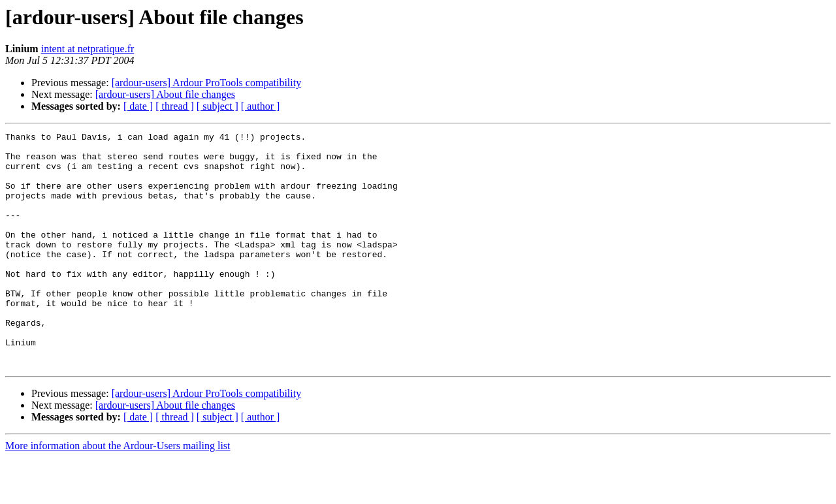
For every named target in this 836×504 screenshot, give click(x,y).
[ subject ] (217, 106)
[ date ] (138, 106)
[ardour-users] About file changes (165, 94)
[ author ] (261, 106)
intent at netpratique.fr (88, 49)
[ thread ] (175, 106)
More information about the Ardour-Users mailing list (118, 493)
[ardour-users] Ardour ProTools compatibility (207, 83)
